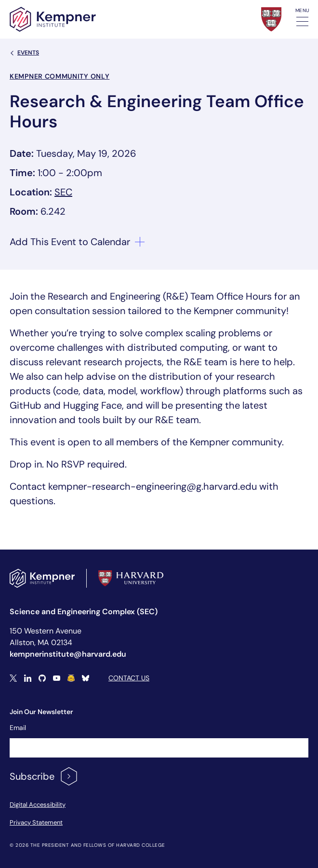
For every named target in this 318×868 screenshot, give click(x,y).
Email (18, 728)
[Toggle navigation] (302, 21)
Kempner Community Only (60, 76)
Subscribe (44, 776)
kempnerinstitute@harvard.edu (68, 654)
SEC (63, 192)
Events (24, 53)
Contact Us (129, 678)
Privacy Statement (36, 822)
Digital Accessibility (38, 805)
